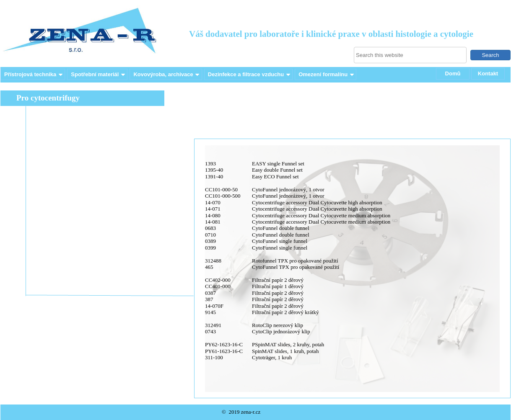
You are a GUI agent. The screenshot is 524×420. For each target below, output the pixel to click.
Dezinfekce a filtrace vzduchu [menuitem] (250, 75)
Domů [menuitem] (453, 73)
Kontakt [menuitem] (488, 73)
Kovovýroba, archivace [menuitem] (167, 75)
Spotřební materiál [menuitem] (99, 75)
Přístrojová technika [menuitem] (34, 75)
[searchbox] (410, 55)
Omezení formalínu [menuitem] (327, 75)
